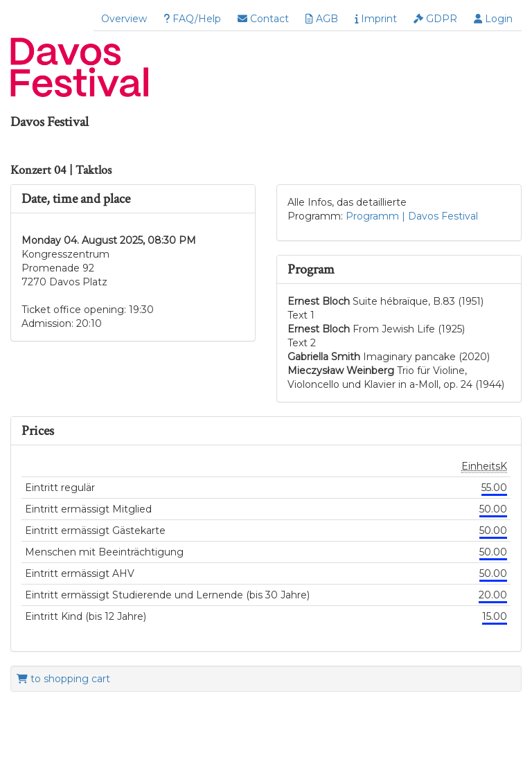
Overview (124, 19)
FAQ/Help (192, 19)
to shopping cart (63, 679)
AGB (322, 19)
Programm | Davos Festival (412, 216)
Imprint (376, 19)
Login (493, 19)
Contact (263, 19)
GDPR (435, 19)
